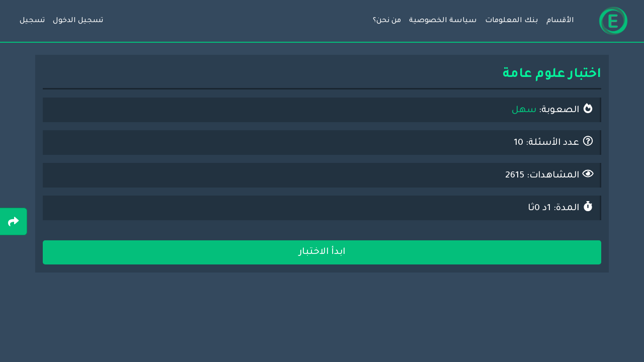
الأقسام (560, 21)
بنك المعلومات (512, 21)
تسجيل (32, 21)
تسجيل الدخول (78, 21)
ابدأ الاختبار (322, 252)
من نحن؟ (387, 21)
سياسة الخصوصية (443, 21)
